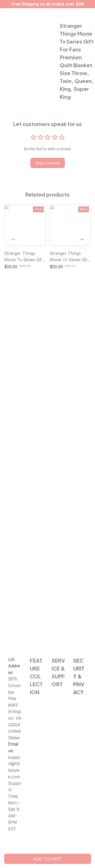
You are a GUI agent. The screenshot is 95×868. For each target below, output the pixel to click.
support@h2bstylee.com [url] (14, 767)
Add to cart (48, 859)
